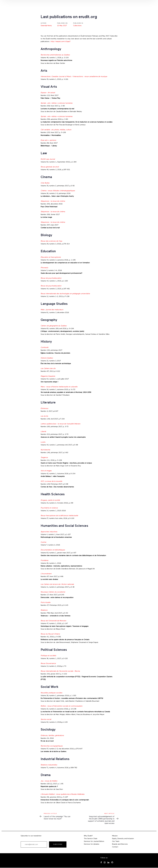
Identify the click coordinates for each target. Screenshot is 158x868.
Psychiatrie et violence (49, 508)
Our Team (116, 841)
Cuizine (43, 542)
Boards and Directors (120, 844)
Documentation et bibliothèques (53, 550)
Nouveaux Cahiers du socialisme (53, 592)
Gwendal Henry (46, 26)
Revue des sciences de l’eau (51, 241)
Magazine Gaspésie (48, 376)
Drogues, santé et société (50, 500)
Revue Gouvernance (48, 663)
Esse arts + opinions (48, 140)
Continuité (45, 348)
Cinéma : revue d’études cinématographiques (58, 191)
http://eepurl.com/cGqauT (61, 42)
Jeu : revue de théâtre (49, 781)
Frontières (44, 561)
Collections (77, 26)
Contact (115, 847)
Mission (115, 836)
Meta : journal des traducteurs (52, 310)
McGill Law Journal (48, 159)
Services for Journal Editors (94, 841)
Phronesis (44, 268)
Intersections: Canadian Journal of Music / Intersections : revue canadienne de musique (74, 77)
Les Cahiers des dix (48, 369)
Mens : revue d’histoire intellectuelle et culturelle (59, 387)
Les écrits (44, 416)
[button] (127, 5)
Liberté (43, 432)
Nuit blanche (45, 450)
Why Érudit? (88, 836)
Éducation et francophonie (51, 257)
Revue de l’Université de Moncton (53, 621)
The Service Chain (91, 839)
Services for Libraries (92, 844)
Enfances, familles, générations (52, 736)
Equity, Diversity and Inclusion (123, 839)
